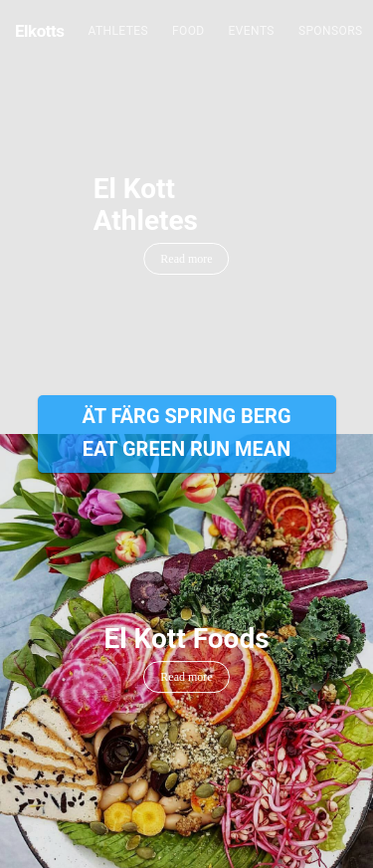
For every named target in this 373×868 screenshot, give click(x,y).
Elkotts (39, 31)
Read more (186, 259)
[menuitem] (118, 31)
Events (252, 31)
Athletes (118, 31)
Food (188, 31)
